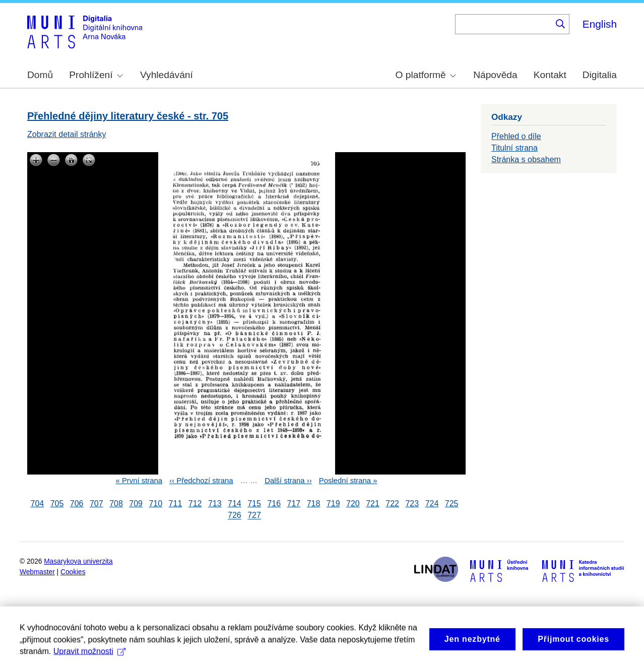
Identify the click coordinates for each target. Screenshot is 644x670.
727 (254, 516)
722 (392, 504)
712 (195, 504)
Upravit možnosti (89, 659)
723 (412, 504)
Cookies (73, 572)
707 (96, 504)
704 (38, 504)
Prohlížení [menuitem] (96, 75)
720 (353, 504)
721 (373, 504)
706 (77, 504)
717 (294, 504)
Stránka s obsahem (526, 159)
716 (274, 504)
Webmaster (37, 572)
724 (432, 504)
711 (176, 504)
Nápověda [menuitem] (495, 75)
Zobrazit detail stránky (67, 134)
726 (235, 516)
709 (136, 504)
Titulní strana (514, 148)
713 (215, 504)
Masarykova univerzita (78, 561)
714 (235, 504)
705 (57, 504)
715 (254, 504)
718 (314, 504)
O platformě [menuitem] (426, 75)
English (600, 24)
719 (333, 504)
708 (116, 504)
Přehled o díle (516, 136)
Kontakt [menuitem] (550, 75)
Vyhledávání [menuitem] (167, 75)
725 (452, 504)
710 (155, 504)
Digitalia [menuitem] (600, 75)
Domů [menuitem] (40, 75)
